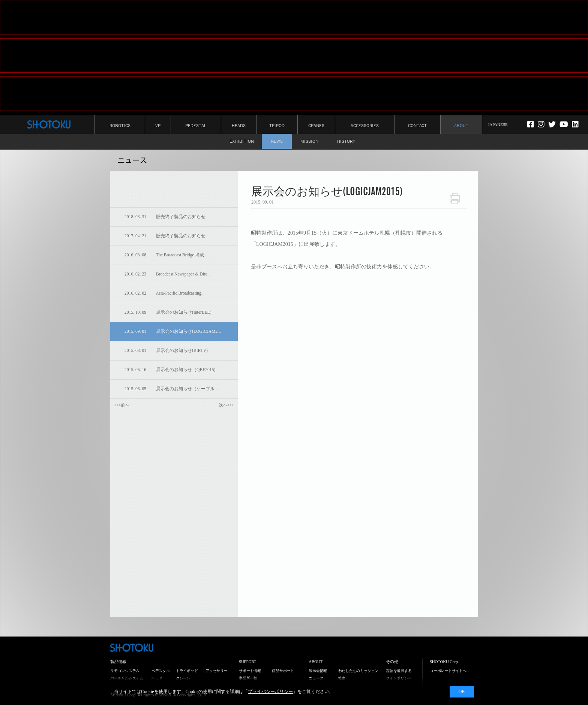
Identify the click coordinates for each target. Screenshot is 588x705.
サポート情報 (250, 671)
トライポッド (187, 671)
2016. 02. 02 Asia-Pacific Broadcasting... (164, 293)
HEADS (239, 126)
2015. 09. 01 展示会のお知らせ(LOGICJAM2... (173, 332)
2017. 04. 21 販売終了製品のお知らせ (165, 236)
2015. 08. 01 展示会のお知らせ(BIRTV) (166, 351)
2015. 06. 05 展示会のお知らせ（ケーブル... (171, 389)
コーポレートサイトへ (448, 671)
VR (158, 126)
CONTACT (417, 126)
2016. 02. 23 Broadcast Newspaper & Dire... (168, 274)
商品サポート (283, 671)
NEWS (277, 141)
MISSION (309, 141)
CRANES (316, 126)
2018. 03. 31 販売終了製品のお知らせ (165, 217)
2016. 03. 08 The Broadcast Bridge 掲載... (166, 255)
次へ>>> (226, 405)
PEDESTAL (196, 126)
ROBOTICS (120, 126)
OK (462, 692)
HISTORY (346, 141)
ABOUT (461, 126)
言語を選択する (399, 671)
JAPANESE (498, 124)
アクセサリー (217, 671)
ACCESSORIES (365, 126)
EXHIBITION (242, 141)
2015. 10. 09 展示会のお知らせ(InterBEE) (168, 312)
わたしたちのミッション (358, 671)
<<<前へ (121, 405)
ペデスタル (161, 671)
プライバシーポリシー (270, 692)
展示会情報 (318, 671)
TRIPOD (277, 126)
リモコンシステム (125, 671)
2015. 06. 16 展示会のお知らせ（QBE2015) (170, 370)
